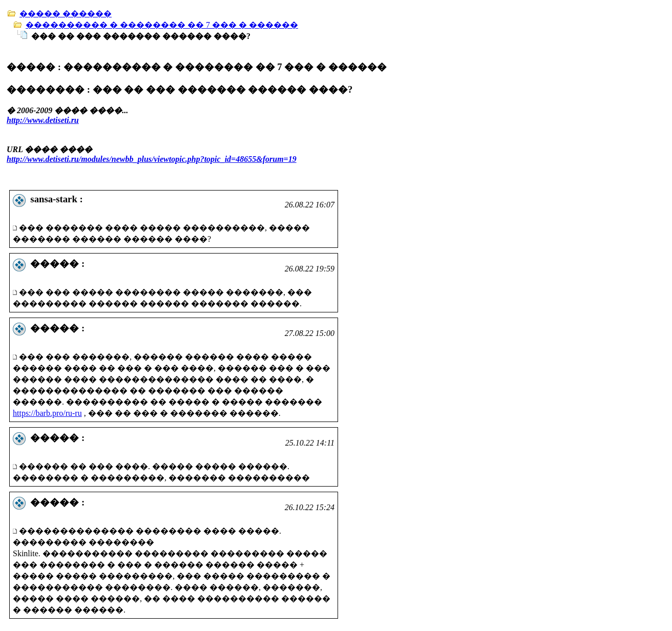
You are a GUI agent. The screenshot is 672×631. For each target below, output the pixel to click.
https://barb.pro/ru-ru (47, 413)
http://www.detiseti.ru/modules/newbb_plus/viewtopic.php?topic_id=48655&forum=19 (152, 159)
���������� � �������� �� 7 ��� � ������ (162, 25)
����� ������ (66, 14)
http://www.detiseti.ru (43, 120)
